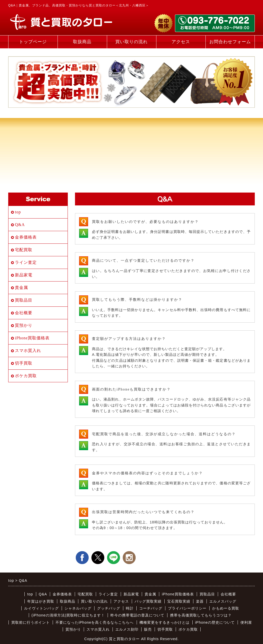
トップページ (33, 42)
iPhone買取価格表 (32, 338)
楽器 (200, 601)
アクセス (181, 42)
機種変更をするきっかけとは (165, 622)
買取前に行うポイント (31, 622)
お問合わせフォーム (230, 42)
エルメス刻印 (127, 629)
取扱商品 (82, 42)
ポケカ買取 (26, 376)
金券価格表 (26, 237)
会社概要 (24, 313)
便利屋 (246, 622)
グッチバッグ (109, 608)
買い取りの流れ (131, 42)
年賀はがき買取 (41, 601)
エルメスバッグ (223, 601)
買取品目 (24, 300)
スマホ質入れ (28, 351)
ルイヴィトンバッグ (41, 608)
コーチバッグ (151, 608)
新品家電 (24, 275)
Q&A (20, 225)
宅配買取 (24, 250)
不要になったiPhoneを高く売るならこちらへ (95, 622)
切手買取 (24, 363)
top (18, 212)
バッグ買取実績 (148, 601)
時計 (130, 608)
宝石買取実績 (179, 601)
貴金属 (21, 288)
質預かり (24, 325)
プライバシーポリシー (187, 608)
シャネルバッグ (78, 608)
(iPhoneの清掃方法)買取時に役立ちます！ (68, 615)
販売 (148, 629)
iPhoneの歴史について (215, 622)
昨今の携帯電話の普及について (137, 615)
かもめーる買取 (226, 608)
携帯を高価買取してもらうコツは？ (201, 615)
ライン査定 (26, 262)
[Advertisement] (131, 146)
